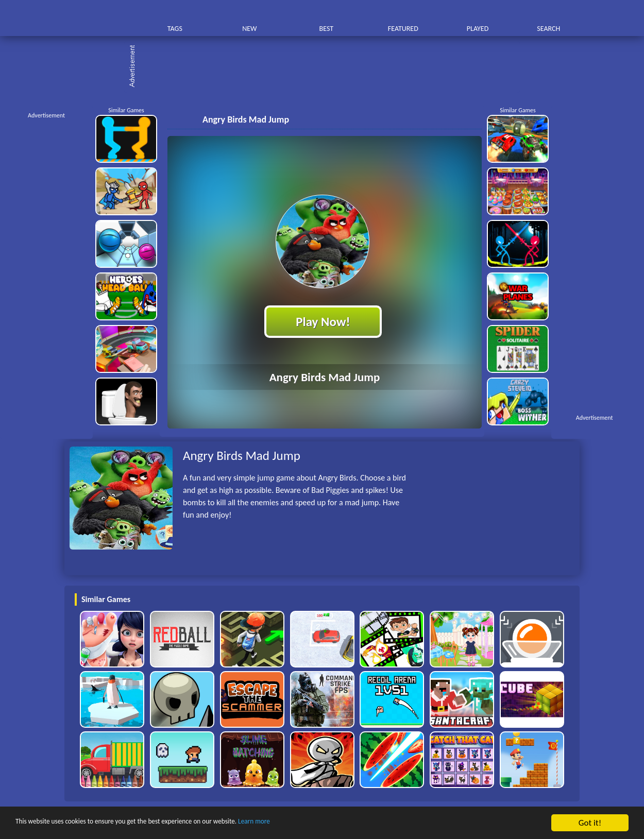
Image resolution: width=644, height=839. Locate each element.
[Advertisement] (327, 67)
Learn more (322, 823)
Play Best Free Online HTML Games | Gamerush (99, 18)
